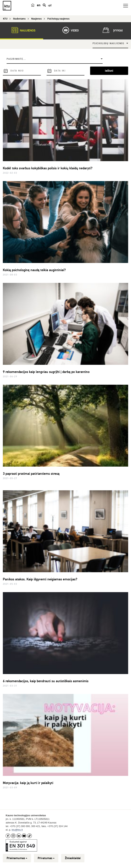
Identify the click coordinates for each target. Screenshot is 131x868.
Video (69, 30)
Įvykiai (112, 30)
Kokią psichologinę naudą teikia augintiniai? (34, 270)
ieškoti (109, 71)
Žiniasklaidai (73, 858)
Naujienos (22, 30)
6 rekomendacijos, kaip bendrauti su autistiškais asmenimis (46, 681)
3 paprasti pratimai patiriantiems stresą (31, 474)
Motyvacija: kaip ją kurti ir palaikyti (28, 783)
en (39, 5)
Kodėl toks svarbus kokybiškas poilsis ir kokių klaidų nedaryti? (48, 168)
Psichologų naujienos (108, 44)
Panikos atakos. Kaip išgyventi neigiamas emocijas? (40, 579)
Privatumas (46, 858)
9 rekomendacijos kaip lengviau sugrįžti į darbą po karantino (46, 372)
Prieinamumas (17, 858)
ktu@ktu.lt (17, 830)
